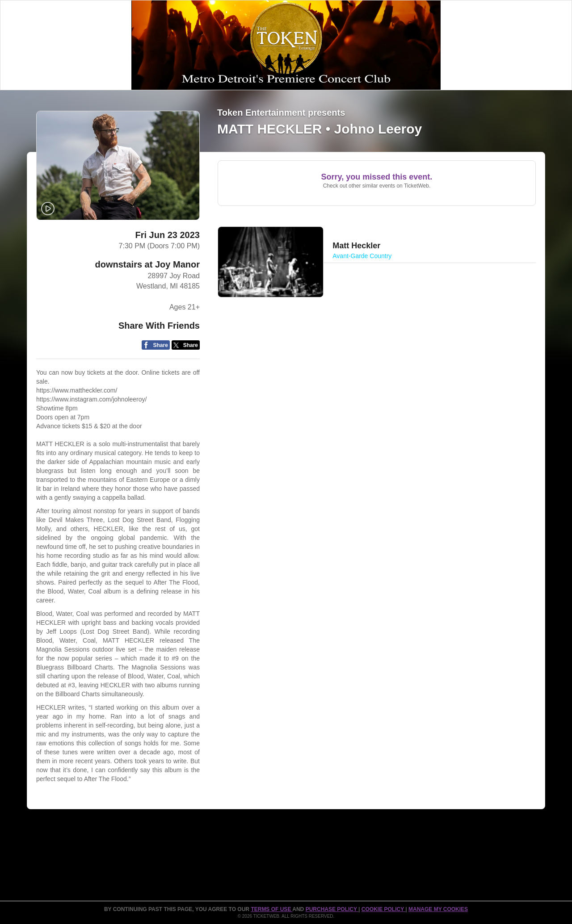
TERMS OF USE (271, 909)
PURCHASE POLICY (332, 909)
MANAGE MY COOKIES (438, 909)
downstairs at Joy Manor (147, 264)
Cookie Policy (383, 909)
